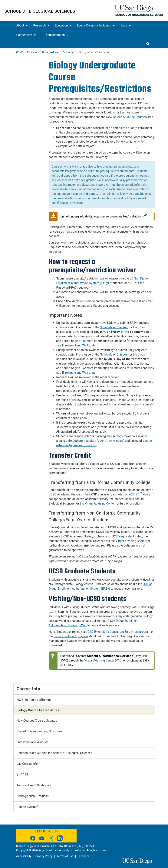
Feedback (84, 856)
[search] (150, 44)
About (22, 25)
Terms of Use (65, 856)
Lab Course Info (27, 764)
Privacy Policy (44, 856)
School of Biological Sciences (40, 11)
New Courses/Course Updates (126, 117)
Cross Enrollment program (71, 636)
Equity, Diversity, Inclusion (96, 25)
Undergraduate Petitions (33, 796)
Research (41, 25)
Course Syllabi (28, 807)
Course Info (69, 52)
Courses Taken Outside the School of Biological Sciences (54, 753)
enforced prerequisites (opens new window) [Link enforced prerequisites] (95, 441)
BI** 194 (22, 774)
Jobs (125, 25)
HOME (20, 52)
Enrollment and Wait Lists (79, 345)
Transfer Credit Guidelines (34, 785)
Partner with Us (28, 35)
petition (79, 545)
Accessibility (24, 856)
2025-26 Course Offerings (34, 700)
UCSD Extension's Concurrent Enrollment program (118, 632)
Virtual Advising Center (100, 503)
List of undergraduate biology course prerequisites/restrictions (98, 217)
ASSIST (135, 494)
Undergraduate (50, 52)
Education (63, 25)
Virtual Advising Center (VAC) (103, 660)
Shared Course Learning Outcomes (40, 731)
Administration (57, 35)
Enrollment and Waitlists (33, 742)
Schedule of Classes (114, 327)
